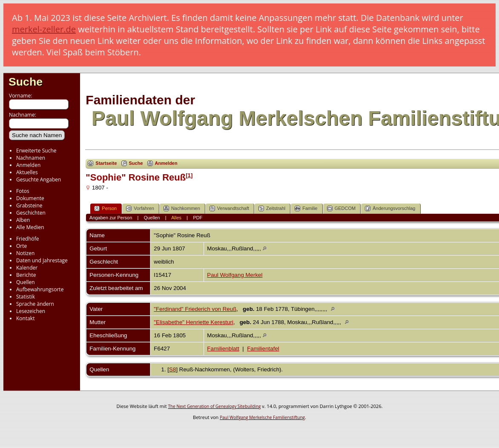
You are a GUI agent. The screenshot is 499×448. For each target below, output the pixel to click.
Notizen (25, 253)
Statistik (26, 297)
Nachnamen (31, 158)
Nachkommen (182, 208)
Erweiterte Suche (36, 151)
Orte (22, 246)
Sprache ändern (35, 304)
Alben (23, 220)
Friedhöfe (28, 239)
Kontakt (25, 318)
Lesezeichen (31, 311)
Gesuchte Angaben (39, 179)
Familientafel (263, 349)
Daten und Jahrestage (42, 260)
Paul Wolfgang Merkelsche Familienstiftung (262, 417)
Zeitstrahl (272, 208)
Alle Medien (30, 227)
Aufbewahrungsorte (40, 289)
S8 (172, 369)
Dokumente (30, 198)
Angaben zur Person (111, 218)
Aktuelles (27, 172)
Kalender (27, 268)
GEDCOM (341, 208)
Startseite (106, 163)
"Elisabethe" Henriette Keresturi (194, 322)
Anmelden (28, 165)
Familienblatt (223, 349)
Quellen (26, 282)
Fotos (23, 191)
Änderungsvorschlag (390, 208)
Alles (176, 218)
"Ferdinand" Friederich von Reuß (195, 309)
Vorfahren (140, 208)
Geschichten (31, 213)
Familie (306, 208)
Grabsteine (29, 205)
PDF (198, 218)
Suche (26, 82)
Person (105, 208)
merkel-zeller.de (44, 29)
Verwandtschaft (229, 208)
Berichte (26, 275)
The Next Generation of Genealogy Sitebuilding (215, 406)
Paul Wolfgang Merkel (235, 275)
